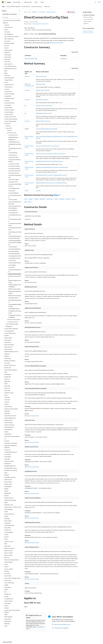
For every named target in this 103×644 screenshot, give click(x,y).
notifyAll (62, 199)
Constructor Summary (89, 15)
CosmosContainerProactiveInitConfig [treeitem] (15, 203)
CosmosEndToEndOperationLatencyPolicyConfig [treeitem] (15, 237)
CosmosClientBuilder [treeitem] (13, 193)
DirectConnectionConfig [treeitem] (14, 274)
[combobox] (11, 14)
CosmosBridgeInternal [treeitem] (14, 188)
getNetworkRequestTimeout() (43, 121)
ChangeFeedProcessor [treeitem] (14, 142)
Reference (35, 12)
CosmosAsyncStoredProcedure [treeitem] (15, 176)
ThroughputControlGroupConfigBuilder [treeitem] (15, 316)
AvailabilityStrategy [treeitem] (13, 137)
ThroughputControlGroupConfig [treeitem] (15, 312)
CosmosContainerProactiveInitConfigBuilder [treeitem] (15, 207)
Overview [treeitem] (7, 25)
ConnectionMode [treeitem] (13, 153)
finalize (36, 199)
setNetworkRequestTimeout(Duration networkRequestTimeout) (51, 183)
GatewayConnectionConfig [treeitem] (15, 277)
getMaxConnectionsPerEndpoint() (44, 106)
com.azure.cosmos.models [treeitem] (14, 319)
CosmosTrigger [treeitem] (12, 265)
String (26, 191)
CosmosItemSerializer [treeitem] (14, 251)
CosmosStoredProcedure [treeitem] (15, 263)
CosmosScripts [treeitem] (12, 260)
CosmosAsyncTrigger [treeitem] (14, 180)
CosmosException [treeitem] (13, 247)
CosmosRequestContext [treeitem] (14, 258)
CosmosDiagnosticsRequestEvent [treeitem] (15, 224)
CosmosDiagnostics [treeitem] (13, 213)
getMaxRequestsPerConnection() (44, 113)
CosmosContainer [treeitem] (13, 200)
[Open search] (95, 2)
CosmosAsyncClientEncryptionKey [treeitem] (15, 161)
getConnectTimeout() (41, 76)
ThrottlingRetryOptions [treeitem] (14, 309)
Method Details (87, 21)
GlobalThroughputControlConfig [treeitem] (15, 281)
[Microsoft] (3, 2)
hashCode (50, 199)
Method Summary (88, 17)
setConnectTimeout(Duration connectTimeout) (47, 146)
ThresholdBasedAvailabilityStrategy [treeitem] (15, 305)
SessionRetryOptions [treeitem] (13, 298)
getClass (43, 199)
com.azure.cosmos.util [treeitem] (13, 322)
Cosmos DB (42, 12)
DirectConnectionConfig (33, 416)
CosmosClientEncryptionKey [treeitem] (15, 196)
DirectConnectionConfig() (31, 58)
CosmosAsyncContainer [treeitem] (14, 166)
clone (26, 199)
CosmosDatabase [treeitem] (13, 210)
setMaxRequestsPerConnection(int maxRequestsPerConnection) (51, 175)
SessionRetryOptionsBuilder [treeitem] (15, 301)
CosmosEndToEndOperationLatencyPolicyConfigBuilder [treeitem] (15, 242)
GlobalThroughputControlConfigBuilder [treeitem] (15, 286)
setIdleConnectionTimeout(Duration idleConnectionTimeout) (51, 154)
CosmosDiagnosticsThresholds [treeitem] (15, 233)
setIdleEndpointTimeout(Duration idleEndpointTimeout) (49, 161)
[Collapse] (20, 11)
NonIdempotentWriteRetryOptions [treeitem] (15, 292)
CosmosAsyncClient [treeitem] (13, 157)
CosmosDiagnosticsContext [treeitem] (15, 216)
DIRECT (48, 38)
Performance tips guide (57, 43)
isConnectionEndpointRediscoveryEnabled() (47, 129)
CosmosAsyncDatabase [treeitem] (14, 168)
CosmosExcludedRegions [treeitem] (14, 249)
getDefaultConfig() (40, 84)
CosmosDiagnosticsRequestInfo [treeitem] (15, 229)
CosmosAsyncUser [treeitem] (13, 182)
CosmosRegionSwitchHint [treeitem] (15, 256)
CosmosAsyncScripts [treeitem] (14, 173)
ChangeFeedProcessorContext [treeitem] (15, 149)
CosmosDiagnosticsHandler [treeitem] (15, 220)
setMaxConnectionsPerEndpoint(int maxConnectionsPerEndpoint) (52, 167)
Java (30, 12)
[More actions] (78, 12)
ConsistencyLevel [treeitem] (13, 155)
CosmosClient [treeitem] (12, 191)
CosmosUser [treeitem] (11, 267)
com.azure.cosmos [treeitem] (13, 135)
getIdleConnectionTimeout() (43, 90)
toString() (38, 191)
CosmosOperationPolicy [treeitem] (14, 254)
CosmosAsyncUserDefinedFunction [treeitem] (15, 185)
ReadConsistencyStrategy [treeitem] (15, 296)
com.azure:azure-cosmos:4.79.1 (40, 24)
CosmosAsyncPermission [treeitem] (14, 171)
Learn (25, 12)
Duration (27, 76)
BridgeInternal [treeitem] (12, 140)
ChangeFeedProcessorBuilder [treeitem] (15, 145)
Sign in (99, 2)
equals (31, 199)
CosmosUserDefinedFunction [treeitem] (15, 271)
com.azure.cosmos (51, 12)
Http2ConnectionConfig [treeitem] (14, 289)
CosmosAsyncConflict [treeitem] (14, 164)
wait (73, 199)
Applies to (86, 23)
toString (68, 199)
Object (56, 195)
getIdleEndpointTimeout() (42, 100)
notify (56, 199)
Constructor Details (88, 19)
